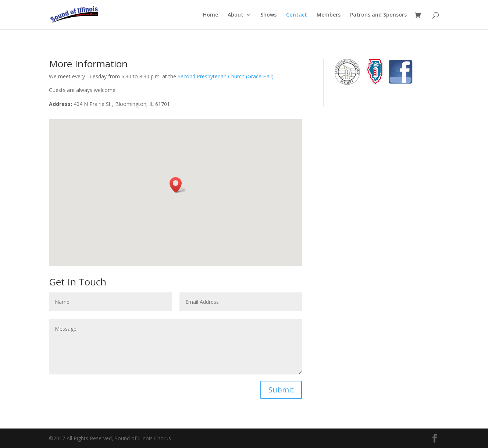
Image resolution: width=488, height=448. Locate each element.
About (236, 15)
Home (211, 15)
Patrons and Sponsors (378, 15)
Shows (268, 15)
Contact (297, 15)
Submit (281, 390)
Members (329, 15)
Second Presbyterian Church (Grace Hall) (226, 76)
